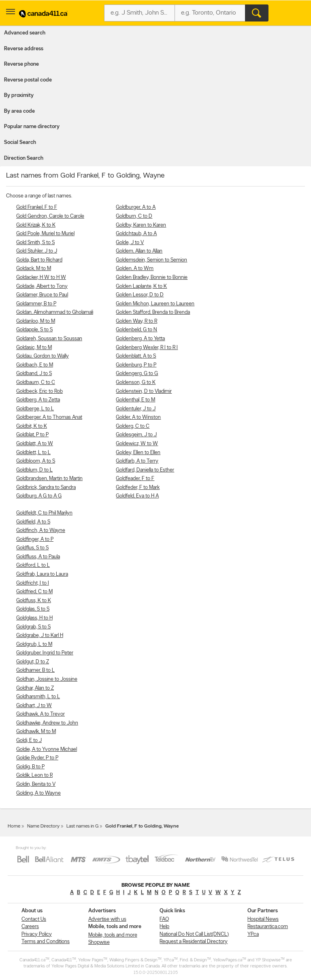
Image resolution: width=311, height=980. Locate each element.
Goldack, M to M (34, 269)
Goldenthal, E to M (135, 400)
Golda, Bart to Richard (39, 260)
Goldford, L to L (33, 565)
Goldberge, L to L (35, 409)
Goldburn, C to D (134, 216)
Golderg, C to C (133, 426)
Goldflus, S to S (32, 548)
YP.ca (253, 934)
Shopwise (99, 942)
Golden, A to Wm (135, 269)
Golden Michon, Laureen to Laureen (155, 304)
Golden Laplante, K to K (141, 286)
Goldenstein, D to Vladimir (144, 391)
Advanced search (25, 33)
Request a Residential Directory (194, 942)
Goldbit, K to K (32, 426)
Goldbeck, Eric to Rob (39, 391)
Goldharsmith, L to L (38, 697)
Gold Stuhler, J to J (37, 251)
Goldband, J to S (34, 374)
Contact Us (34, 919)
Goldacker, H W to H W (41, 278)
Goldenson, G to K (136, 383)
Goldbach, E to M (35, 365)
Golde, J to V (130, 243)
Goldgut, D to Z (33, 662)
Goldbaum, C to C (36, 383)
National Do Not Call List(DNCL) (194, 934)
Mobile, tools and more (113, 935)
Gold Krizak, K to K (36, 225)
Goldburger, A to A (136, 207)
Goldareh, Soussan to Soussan (49, 339)
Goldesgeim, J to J (136, 435)
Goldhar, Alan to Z (35, 688)
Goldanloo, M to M (36, 321)
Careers (30, 927)
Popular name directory (32, 127)
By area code (19, 111)
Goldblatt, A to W (35, 444)
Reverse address (24, 49)
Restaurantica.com (268, 927)
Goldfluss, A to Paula (38, 557)
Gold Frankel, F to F (37, 207)
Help (164, 927)
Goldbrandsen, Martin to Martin (49, 479)
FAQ (164, 919)
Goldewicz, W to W (137, 444)
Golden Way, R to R (136, 321)
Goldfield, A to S (33, 522)
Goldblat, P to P (32, 435)
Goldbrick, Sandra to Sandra (46, 488)
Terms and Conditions (46, 942)
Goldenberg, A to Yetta (140, 339)
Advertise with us (107, 919)
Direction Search (24, 158)
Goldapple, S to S (34, 330)
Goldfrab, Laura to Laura (42, 574)
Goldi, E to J (29, 741)
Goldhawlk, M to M (36, 732)
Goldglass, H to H (34, 618)
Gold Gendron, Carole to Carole (50, 216)
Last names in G (82, 826)
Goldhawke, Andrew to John (47, 723)
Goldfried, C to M (34, 592)
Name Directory (43, 826)
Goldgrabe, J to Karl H (40, 636)
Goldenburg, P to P (136, 365)
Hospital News (263, 919)
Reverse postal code (28, 80)
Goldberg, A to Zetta (38, 400)
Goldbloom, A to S (36, 461)
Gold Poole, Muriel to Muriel (45, 234)
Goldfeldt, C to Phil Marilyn (44, 513)
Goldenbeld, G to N (136, 330)
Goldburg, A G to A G (39, 496)
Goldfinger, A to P (35, 539)
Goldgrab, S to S (33, 627)
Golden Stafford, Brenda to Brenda (153, 312)
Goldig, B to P (30, 767)
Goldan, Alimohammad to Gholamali (55, 312)
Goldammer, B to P (36, 304)
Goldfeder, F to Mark (138, 488)
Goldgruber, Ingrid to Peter (45, 653)
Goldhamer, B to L (35, 670)
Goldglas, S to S (33, 609)
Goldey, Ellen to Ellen (138, 453)
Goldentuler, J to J (136, 409)
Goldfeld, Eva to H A (137, 496)
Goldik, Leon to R (34, 775)
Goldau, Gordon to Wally (43, 356)
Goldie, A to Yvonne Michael (47, 749)
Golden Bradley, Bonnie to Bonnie (152, 278)
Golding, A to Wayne (38, 793)
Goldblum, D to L (34, 470)
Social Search (20, 143)
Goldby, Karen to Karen (141, 225)
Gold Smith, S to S (35, 243)
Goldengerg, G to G (137, 374)
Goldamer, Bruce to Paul (42, 295)
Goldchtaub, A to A (136, 234)
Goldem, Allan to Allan (139, 251)
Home (14, 826)
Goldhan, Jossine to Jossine (47, 679)
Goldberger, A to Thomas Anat (49, 417)
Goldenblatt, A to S (136, 356)
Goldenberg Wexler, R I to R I (147, 348)
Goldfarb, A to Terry (137, 461)
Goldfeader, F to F (135, 479)
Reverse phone (21, 64)
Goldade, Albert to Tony (42, 286)
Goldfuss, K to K (34, 601)
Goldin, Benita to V (36, 784)
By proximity (19, 95)
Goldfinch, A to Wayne (41, 531)
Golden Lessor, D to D (140, 295)
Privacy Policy (37, 934)
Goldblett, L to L (33, 453)
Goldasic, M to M (34, 348)
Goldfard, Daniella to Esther (145, 470)
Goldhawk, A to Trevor (40, 714)
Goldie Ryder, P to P (37, 758)
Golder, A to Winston (138, 417)
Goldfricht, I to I (33, 583)
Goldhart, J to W (34, 706)
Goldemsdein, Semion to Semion (151, 260)
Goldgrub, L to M (34, 644)
